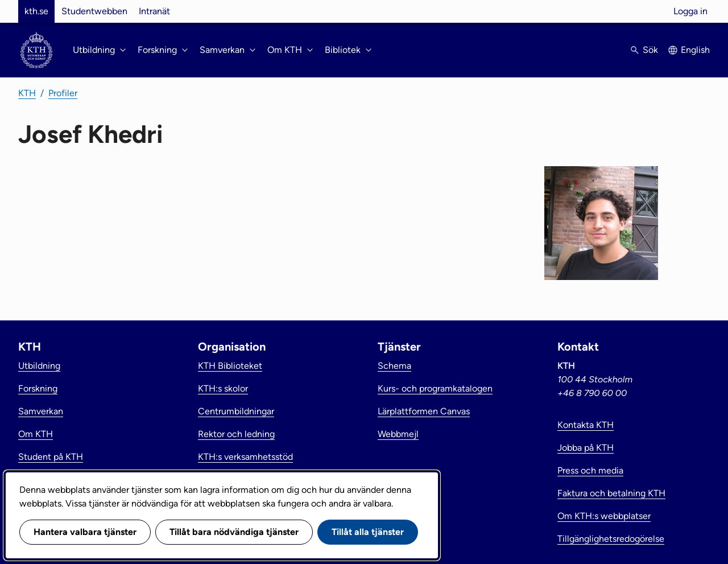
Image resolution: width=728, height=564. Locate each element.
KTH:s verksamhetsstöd (245, 457)
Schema (394, 366)
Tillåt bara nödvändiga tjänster (234, 532)
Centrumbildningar (236, 411)
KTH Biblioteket (230, 366)
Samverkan (41, 411)
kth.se (36, 11)
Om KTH (36, 434)
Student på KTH (51, 457)
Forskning (38, 388)
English (695, 50)
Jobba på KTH (586, 448)
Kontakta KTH (586, 425)
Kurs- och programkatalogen (435, 388)
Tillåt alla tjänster (368, 532)
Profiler (63, 93)
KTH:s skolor (223, 388)
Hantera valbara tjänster (85, 532)
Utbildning (39, 366)
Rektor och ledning (236, 434)
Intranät (154, 11)
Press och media (590, 470)
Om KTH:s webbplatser (604, 516)
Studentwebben (94, 11)
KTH (27, 93)
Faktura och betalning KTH (611, 493)
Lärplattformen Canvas (424, 411)
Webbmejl (398, 434)
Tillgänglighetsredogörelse (611, 539)
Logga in (690, 11)
